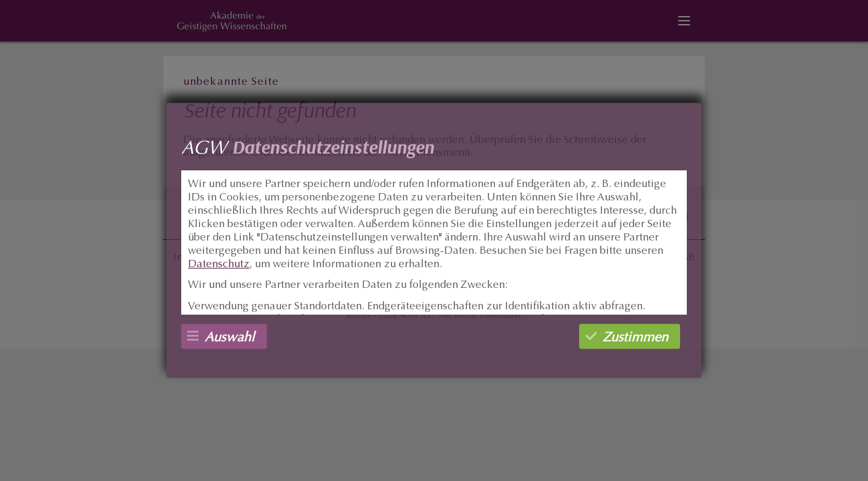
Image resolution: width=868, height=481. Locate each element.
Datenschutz (219, 265)
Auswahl (230, 338)
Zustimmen (635, 338)
